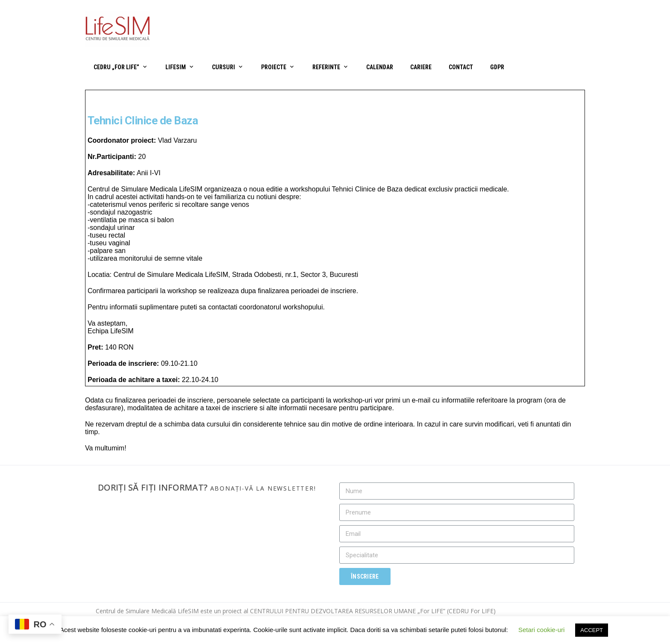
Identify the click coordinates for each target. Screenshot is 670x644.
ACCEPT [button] (592, 630)
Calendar (380, 67)
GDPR (497, 67)
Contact (461, 67)
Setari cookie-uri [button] (541, 630)
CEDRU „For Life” (116, 67)
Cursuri (223, 67)
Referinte (326, 67)
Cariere (421, 67)
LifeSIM (176, 67)
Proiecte (274, 67)
